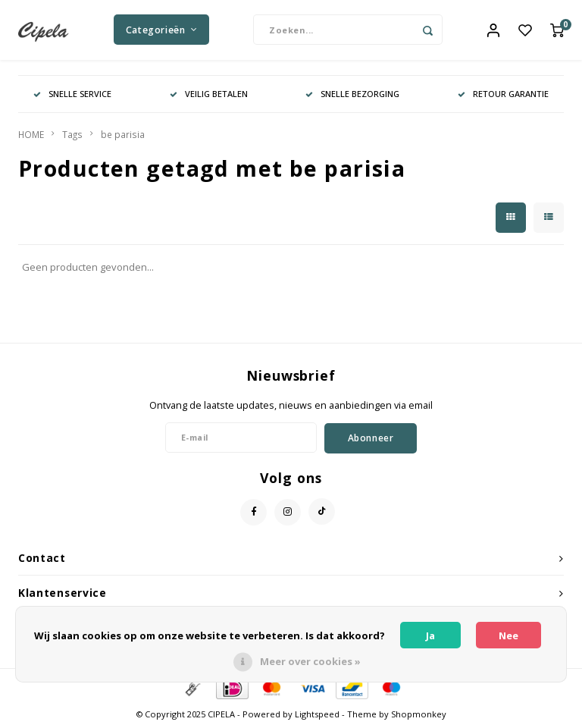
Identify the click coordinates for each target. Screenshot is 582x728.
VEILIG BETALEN (209, 94)
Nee (508, 635)
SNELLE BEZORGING (352, 94)
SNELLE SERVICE (72, 94)
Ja (430, 635)
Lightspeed (317, 715)
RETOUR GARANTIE (503, 94)
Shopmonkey (419, 715)
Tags (72, 135)
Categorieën (161, 30)
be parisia (123, 135)
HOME (31, 135)
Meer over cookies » (310, 661)
